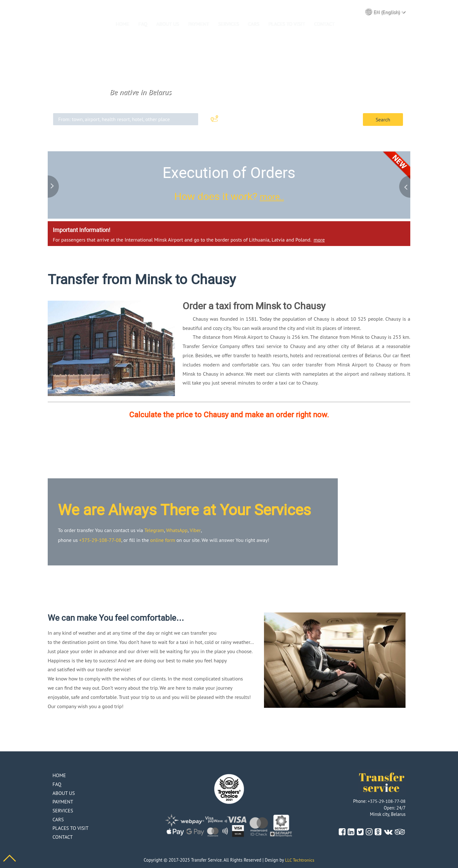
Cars (254, 24)
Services (229, 24)
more (319, 239)
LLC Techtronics (300, 859)
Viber (195, 530)
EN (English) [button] (385, 12)
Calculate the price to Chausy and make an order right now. (229, 414)
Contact (324, 24)
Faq (143, 24)
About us (168, 24)
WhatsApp (177, 530)
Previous (54, 186)
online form (164, 539)
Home (123, 24)
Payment (198, 24)
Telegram (154, 530)
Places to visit (287, 24)
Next (404, 186)
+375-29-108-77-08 (101, 539)
